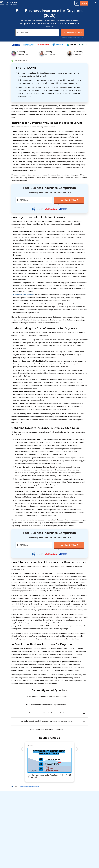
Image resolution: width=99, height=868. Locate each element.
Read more (49, 27)
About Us (53, 862)
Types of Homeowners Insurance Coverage (18, 847)
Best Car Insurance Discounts (12, 844)
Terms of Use (79, 38)
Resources (6, 832)
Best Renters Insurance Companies (63, 851)
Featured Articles (57, 832)
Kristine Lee (77, 54)
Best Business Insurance (30, 787)
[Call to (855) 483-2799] (77, 3)
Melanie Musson (23, 54)
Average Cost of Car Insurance (13, 840)
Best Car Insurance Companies (61, 836)
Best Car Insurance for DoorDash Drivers (17, 862)
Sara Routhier (50, 54)
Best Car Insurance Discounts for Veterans (17, 866)
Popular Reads (8, 859)
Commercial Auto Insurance (24, 295)
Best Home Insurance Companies (62, 844)
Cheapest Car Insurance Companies (63, 840)
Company (54, 859)
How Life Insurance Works (11, 851)
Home (16, 787)
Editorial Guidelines (56, 866)
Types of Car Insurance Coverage (14, 836)
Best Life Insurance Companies (61, 847)
